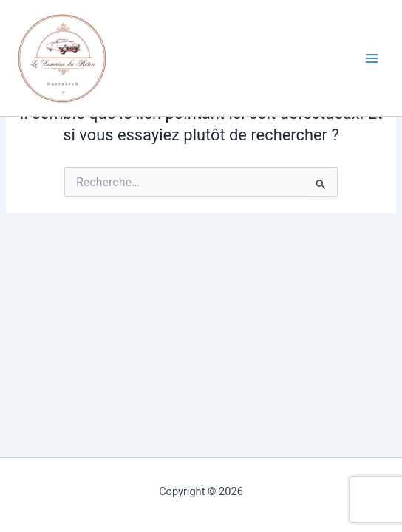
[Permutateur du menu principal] (372, 58)
